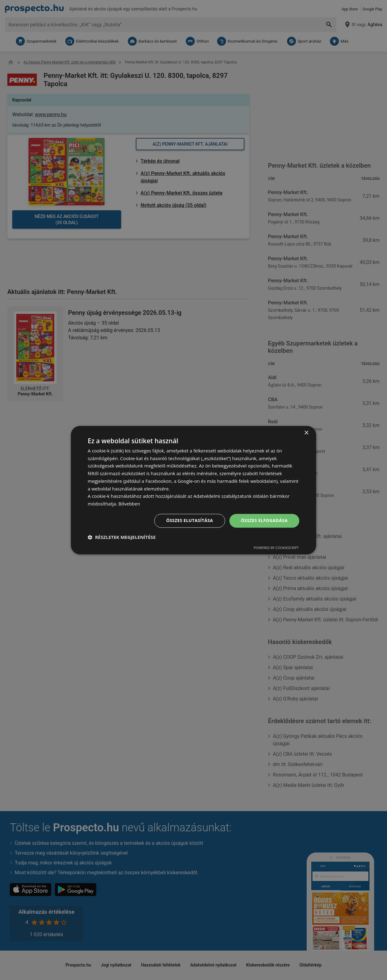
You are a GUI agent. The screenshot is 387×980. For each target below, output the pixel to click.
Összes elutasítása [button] (190, 520)
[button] (122, 537)
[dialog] (193, 490)
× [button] (306, 433)
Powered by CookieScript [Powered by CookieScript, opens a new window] (276, 548)
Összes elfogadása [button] (264, 520)
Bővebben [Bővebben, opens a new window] (129, 504)
